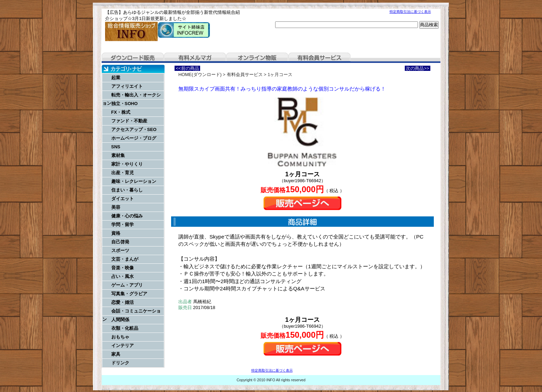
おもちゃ (120, 337)
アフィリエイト (127, 86)
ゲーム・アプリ (127, 285)
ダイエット (123, 199)
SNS (116, 147)
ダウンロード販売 (133, 58)
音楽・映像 (123, 268)
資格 (116, 233)
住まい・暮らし (127, 190)
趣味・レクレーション (134, 181)
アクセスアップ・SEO (134, 129)
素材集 (118, 155)
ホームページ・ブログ (134, 138)
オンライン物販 (257, 58)
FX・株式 (121, 112)
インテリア (123, 346)
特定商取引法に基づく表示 (410, 12)
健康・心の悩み (127, 216)
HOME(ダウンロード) (200, 74)
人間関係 (120, 320)
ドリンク (120, 363)
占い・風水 (123, 276)
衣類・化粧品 (125, 328)
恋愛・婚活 (123, 302)
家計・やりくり (127, 164)
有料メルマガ (195, 58)
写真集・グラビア (129, 294)
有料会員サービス (319, 58)
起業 (116, 78)
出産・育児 (123, 173)
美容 (116, 207)
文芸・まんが (125, 259)
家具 (116, 354)
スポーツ (120, 250)
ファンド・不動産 (129, 121)
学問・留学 (123, 225)
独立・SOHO (125, 104)
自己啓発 (120, 242)
